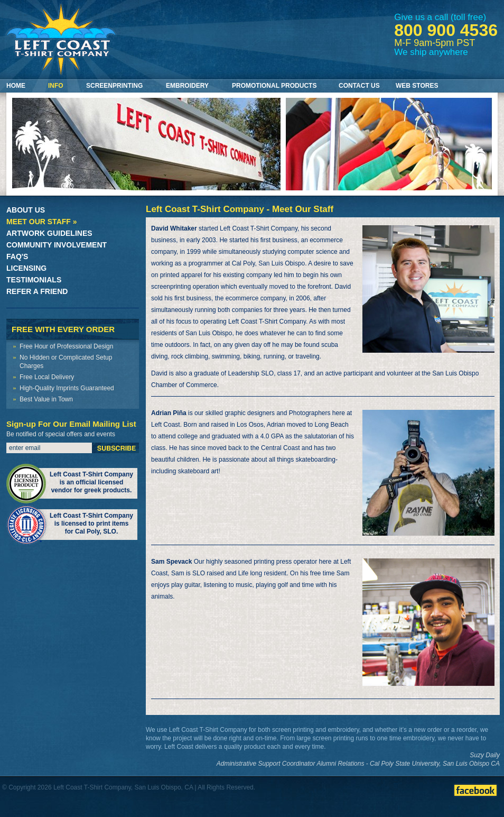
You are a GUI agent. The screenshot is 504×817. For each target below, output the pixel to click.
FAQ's (17, 256)
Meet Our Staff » (42, 222)
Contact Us (359, 86)
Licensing (26, 268)
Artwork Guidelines (49, 233)
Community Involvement (57, 245)
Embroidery (187, 86)
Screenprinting (114, 86)
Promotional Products (274, 86)
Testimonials (34, 280)
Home (16, 86)
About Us (26, 210)
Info (56, 86)
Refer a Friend (37, 291)
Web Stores (417, 86)
